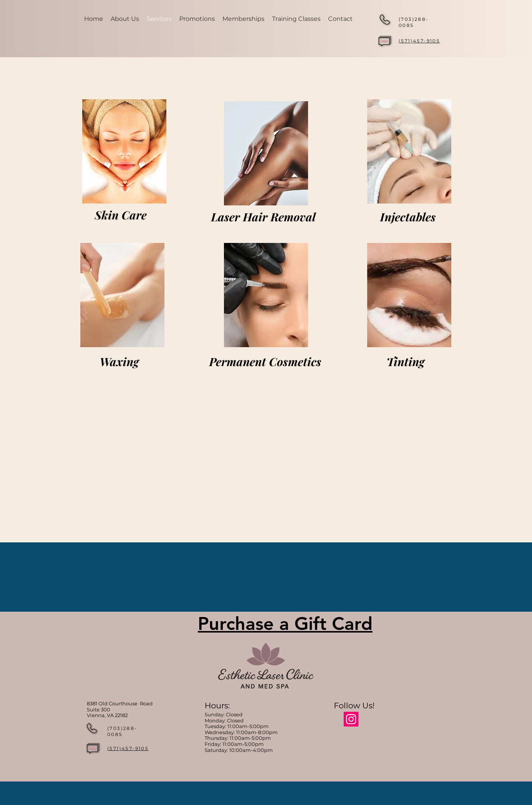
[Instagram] (351, 719)
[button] (296, 19)
